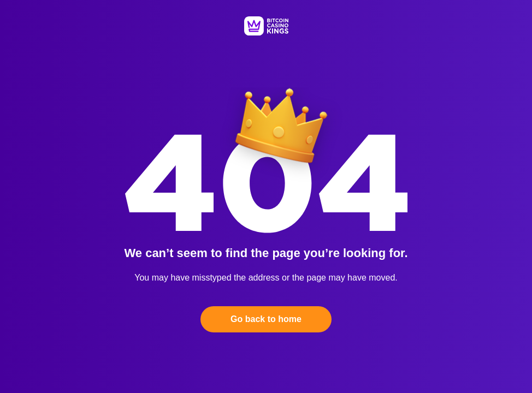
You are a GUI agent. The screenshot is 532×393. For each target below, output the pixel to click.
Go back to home (266, 319)
